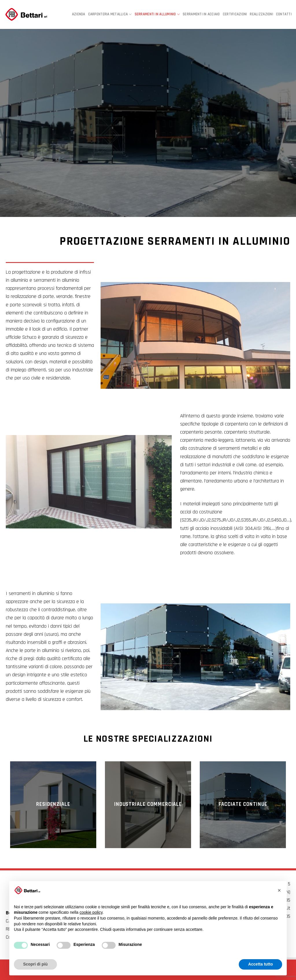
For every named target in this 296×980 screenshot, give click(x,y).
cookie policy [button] (91, 912)
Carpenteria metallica (110, 14)
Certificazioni (235, 14)
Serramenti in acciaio (201, 14)
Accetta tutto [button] (260, 964)
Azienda (79, 14)
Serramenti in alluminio (157, 14)
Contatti (284, 14)
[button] (279, 890)
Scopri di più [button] (35, 964)
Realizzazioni (261, 14)
